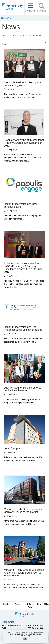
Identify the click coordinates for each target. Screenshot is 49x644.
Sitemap (18, 604)
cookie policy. (25, 635)
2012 (25, 35)
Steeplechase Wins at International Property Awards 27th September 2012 (24, 143)
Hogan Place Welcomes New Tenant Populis (21, 205)
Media (6, 604)
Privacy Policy (31, 606)
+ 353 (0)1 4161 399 (35, 628)
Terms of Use (43, 604)
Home (5, 35)
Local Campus (12, 448)
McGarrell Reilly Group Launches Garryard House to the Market (23, 511)
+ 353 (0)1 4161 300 (35, 626)
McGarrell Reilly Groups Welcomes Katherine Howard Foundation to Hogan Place (24, 573)
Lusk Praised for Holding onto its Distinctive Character (22, 389)
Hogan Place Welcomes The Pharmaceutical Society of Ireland (23, 328)
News (15, 35)
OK (25, 639)
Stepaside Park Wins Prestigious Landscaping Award (23, 84)
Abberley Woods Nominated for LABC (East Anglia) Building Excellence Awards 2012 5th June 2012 (23, 268)
